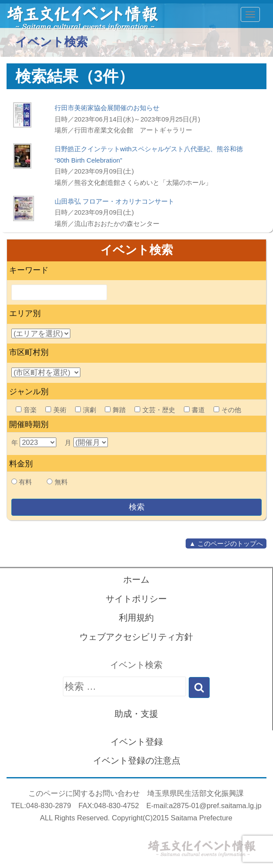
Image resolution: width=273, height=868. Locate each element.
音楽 (26, 410)
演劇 (86, 410)
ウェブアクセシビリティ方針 (136, 637)
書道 (194, 410)
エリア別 (25, 313)
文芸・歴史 (155, 410)
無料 (61, 482)
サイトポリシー (136, 599)
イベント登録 (137, 742)
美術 (56, 410)
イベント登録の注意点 (137, 760)
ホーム (136, 580)
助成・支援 (136, 714)
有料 (25, 482)
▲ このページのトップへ (226, 543)
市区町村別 (29, 352)
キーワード (29, 270)
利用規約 (136, 618)
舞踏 (115, 410)
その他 (227, 410)
